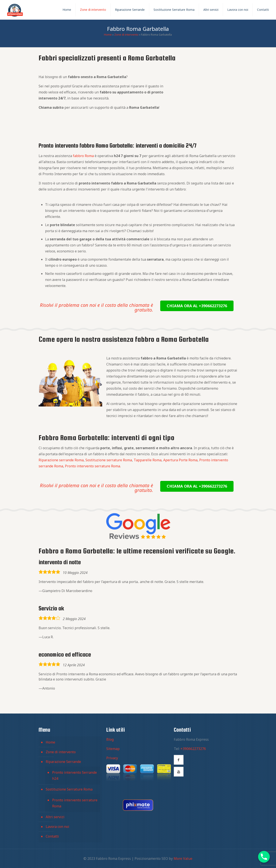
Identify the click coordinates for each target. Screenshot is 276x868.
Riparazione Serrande (63, 762)
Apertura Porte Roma (180, 460)
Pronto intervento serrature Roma (93, 466)
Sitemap (113, 749)
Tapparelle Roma (148, 460)
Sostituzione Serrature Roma (69, 789)
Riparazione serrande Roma (61, 460)
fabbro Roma (83, 156)
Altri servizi (55, 817)
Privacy (112, 758)
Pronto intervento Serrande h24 (74, 775)
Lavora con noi (57, 827)
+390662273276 (193, 749)
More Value (183, 859)
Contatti (52, 836)
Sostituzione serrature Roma (109, 460)
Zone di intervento (126, 35)
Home (108, 35)
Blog (110, 739)
